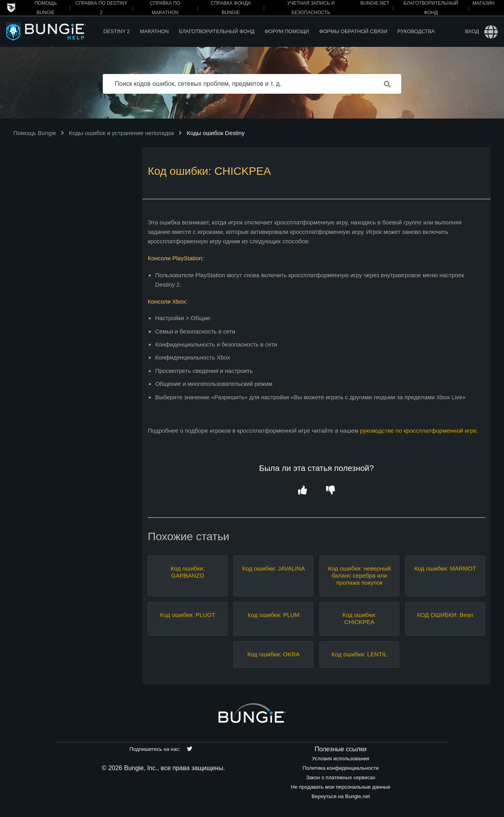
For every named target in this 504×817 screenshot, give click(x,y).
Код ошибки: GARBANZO (188, 572)
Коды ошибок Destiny (216, 133)
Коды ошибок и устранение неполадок (121, 133)
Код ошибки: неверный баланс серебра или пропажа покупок (359, 575)
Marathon (154, 31)
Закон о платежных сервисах (341, 777)
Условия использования (341, 759)
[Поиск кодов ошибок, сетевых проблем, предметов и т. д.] (252, 84)
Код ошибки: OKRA (273, 654)
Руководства (416, 31)
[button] (302, 490)
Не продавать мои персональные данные (341, 787)
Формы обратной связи (353, 31)
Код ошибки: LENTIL (359, 654)
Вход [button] (472, 31)
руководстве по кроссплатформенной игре (419, 431)
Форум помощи (287, 31)
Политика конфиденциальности (340, 768)
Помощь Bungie (35, 133)
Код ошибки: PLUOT (188, 615)
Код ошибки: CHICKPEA (359, 618)
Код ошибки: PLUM (274, 615)
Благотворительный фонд (217, 31)
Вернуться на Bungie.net (341, 796)
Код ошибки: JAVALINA (273, 568)
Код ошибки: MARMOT (445, 568)
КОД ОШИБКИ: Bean (445, 615)
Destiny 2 (117, 31)
